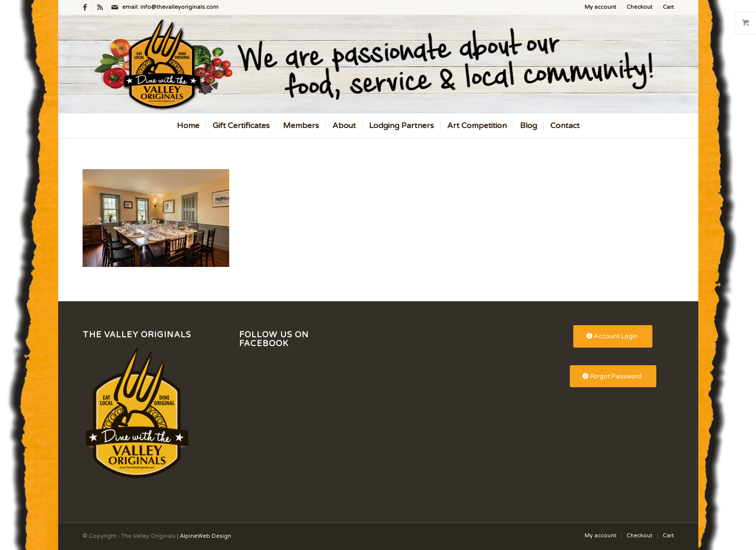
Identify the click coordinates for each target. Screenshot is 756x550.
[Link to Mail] (115, 7)
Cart (668, 7)
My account (600, 7)
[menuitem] (601, 7)
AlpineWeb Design (205, 536)
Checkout (639, 7)
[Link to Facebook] (85, 7)
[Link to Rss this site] (100, 7)
